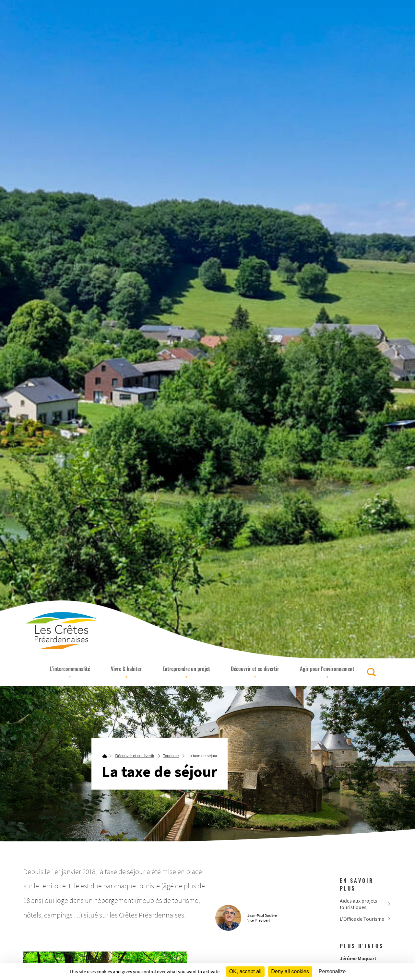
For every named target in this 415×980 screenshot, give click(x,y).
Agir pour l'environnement (327, 673)
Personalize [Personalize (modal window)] (332, 971)
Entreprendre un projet (186, 673)
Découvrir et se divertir (255, 673)
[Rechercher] (371, 672)
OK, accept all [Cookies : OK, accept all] (245, 971)
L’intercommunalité (70, 673)
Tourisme (171, 756)
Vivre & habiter (126, 673)
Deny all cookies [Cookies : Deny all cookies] (290, 971)
